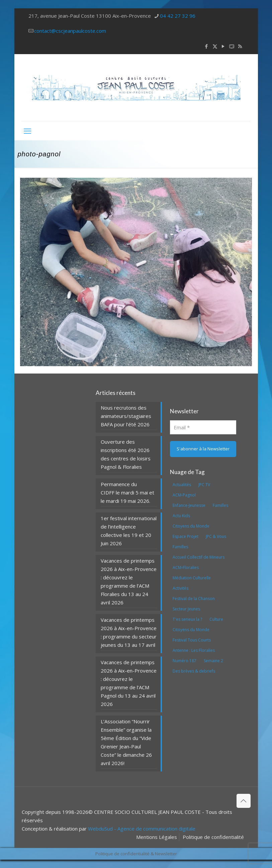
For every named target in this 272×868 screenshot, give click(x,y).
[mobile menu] (27, 131)
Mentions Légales (157, 837)
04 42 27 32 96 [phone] (178, 16)
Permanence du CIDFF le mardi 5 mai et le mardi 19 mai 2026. (127, 492)
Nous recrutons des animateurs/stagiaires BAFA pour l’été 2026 (126, 416)
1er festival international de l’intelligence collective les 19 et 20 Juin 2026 (129, 531)
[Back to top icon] (244, 801)
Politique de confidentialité (213, 837)
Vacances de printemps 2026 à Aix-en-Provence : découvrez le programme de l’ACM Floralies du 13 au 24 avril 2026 (129, 582)
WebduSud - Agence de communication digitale (142, 829)
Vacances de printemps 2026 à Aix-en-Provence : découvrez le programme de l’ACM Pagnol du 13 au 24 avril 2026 (129, 683)
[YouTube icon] (223, 46)
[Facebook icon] (207, 46)
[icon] (232, 46)
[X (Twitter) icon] (215, 46)
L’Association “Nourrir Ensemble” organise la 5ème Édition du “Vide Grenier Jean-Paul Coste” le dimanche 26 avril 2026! (126, 742)
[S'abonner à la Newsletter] (203, 449)
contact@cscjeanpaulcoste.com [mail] (70, 31)
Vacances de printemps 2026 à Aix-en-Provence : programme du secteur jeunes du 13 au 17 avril (129, 632)
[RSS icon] (240, 46)
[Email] (203, 427)
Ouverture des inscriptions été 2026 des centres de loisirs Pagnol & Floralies (126, 454)
